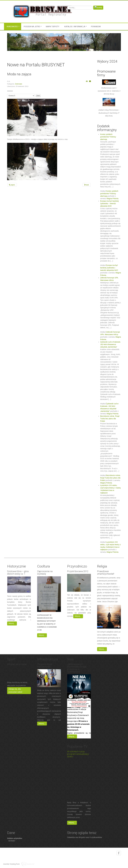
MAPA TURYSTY (53, 27)
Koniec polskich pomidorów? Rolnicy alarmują (108, 137)
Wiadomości (12, 27)
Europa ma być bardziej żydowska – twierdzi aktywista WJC (109, 204)
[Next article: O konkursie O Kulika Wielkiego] (87, 185)
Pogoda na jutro (32, 27)
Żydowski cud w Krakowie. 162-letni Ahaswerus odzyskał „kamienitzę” (110, 344)
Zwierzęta (18, 84)
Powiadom (96, 27)
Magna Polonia (112, 199)
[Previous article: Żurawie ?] (12, 185)
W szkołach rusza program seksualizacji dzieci (78, 754)
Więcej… (12, 623)
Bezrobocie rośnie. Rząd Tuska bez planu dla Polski (110, 419)
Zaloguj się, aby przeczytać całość (15, 690)
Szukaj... (67, 6)
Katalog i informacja (75, 27)
